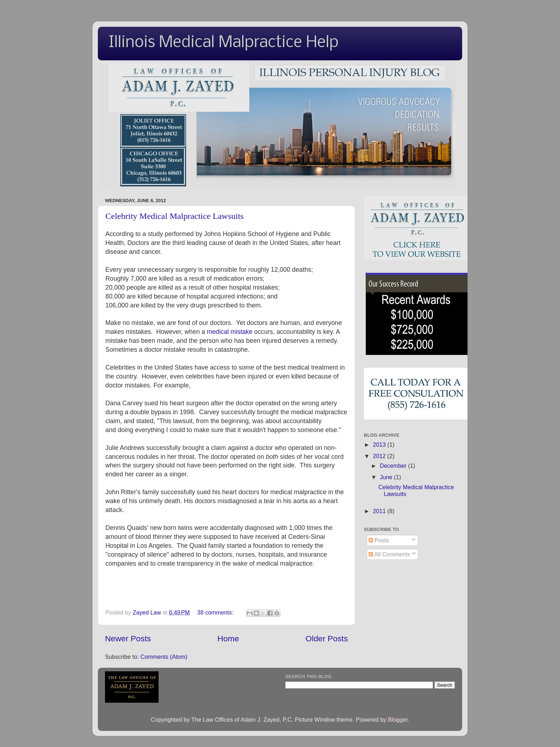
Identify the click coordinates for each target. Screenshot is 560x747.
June (387, 477)
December (394, 466)
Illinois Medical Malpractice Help (224, 43)
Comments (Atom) (164, 657)
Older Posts (327, 638)
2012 (380, 456)
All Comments (389, 554)
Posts (379, 540)
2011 (380, 511)
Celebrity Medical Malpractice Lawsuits (174, 216)
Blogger (398, 720)
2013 (380, 445)
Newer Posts (128, 638)
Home (228, 638)
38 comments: (216, 612)
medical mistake (230, 332)
